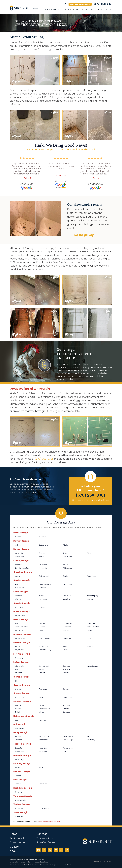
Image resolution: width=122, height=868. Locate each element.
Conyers (19, 792)
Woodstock (91, 576)
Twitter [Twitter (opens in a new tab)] (50, 850)
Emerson (43, 553)
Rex (88, 736)
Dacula (18, 709)
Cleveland (19, 816)
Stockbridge (92, 740)
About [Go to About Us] (84, 9)
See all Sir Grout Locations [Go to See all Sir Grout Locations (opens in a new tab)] (50, 822)
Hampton (19, 736)
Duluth (18, 712)
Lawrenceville (44, 709)
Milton (41, 669)
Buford (18, 705)
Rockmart (43, 784)
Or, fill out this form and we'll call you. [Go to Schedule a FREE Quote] (90, 500)
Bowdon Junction (22, 568)
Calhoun (19, 689)
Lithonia (66, 630)
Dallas (18, 768)
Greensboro (20, 697)
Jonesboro (43, 646)
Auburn (18, 545)
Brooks (18, 646)
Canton (66, 576)
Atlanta (18, 584)
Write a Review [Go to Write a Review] (65, 4)
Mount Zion (43, 568)
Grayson (43, 705)
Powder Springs (93, 596)
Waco (65, 565)
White (89, 553)
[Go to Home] (26, 8)
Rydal (65, 553)
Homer (18, 537)
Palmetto (43, 673)
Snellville (66, 709)
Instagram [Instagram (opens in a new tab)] (38, 850)
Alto (17, 720)
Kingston (43, 556)
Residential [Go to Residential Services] (51, 9)
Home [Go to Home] (14, 834)
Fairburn (19, 673)
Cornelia (42, 720)
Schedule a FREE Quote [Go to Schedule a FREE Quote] (80, 4)
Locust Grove (68, 736)
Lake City (43, 588)
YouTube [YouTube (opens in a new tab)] (56, 850)
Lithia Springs (44, 638)
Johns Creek (44, 666)
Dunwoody (67, 623)
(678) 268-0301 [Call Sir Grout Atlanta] (103, 4)
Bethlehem (43, 545)
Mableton (67, 596)
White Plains (68, 697)
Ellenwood (67, 627)
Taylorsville (67, 556)
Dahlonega (20, 759)
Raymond (43, 607)
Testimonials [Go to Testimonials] (96, 9)
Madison (43, 697)
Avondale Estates (22, 627)
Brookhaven (20, 630)
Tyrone (66, 650)
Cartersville (20, 556)
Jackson (19, 740)
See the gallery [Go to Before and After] (84, 235)
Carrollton (43, 565)
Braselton (19, 748)
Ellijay (17, 681)
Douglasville (20, 638)
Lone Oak (19, 607)
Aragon (18, 784)
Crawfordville (21, 800)
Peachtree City (45, 650)
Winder (66, 545)
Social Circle (44, 808)
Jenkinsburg (44, 736)
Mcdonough (68, 740)
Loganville (19, 808)
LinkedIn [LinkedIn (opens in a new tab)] (61, 850)
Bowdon (19, 565)
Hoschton (43, 748)
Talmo (65, 751)
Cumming (19, 658)
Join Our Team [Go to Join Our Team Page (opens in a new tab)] (46, 842)
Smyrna (90, 599)
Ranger (66, 689)
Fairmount (43, 689)
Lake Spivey (67, 584)
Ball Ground (44, 576)
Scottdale (91, 623)
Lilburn (42, 712)
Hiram (41, 768)
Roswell (66, 673)
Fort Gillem (19, 588)
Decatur (42, 630)
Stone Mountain (93, 627)
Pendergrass (68, 748)
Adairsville (19, 553)
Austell (42, 596)
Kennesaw (43, 599)
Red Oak (66, 666)
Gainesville (19, 728)
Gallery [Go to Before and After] (76, 9)
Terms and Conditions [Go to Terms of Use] (41, 862)
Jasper (18, 776)
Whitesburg (67, 568)
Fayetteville (20, 650)
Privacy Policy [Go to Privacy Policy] (26, 862)
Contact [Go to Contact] (108, 9)
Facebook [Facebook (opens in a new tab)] (44, 850)
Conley (42, 627)
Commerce (20, 751)
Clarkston (43, 623)
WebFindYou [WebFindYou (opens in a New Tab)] (108, 862)
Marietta (66, 599)
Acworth (19, 576)
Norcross (66, 705)
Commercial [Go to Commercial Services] (64, 9)
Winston (90, 638)
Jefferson (43, 751)
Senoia (66, 646)
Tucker (89, 630)
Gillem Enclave (45, 584)
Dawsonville (20, 615)
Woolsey (90, 646)
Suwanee (67, 712)
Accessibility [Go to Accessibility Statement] (14, 862)
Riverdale (67, 669)
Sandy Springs (92, 666)
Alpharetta (20, 666)
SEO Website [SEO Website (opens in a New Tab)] (98, 862)
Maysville (43, 537)
